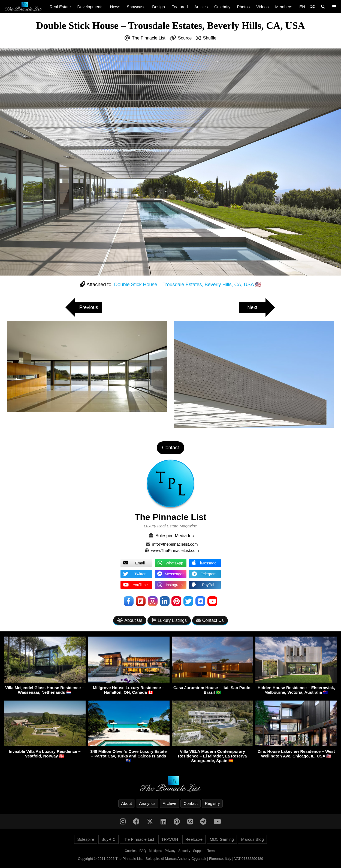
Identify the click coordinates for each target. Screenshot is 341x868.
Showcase (136, 7)
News (115, 7)
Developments (90, 7)
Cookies (131, 851)
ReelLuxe (194, 839)
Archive (170, 803)
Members (284, 7)
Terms (212, 851)
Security (184, 851)
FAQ (143, 851)
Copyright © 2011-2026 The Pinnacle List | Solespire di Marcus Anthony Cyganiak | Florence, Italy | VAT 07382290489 (171, 859)
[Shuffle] (313, 7)
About (127, 803)
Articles (201, 7)
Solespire (86, 839)
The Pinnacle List (149, 38)
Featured (180, 7)
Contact (191, 803)
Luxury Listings (169, 620)
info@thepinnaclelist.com (175, 544)
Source (185, 38)
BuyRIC (108, 839)
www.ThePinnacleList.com (175, 550)
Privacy (170, 851)
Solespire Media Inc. (175, 536)
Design (159, 7)
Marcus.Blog (252, 839)
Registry (212, 803)
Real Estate (60, 7)
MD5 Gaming (222, 839)
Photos (243, 7)
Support (199, 851)
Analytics (147, 803)
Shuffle (210, 38)
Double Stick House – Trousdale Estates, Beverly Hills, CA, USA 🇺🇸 (187, 285)
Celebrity (222, 7)
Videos (262, 7)
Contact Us (210, 620)
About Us (130, 620)
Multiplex (155, 851)
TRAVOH (170, 839)
